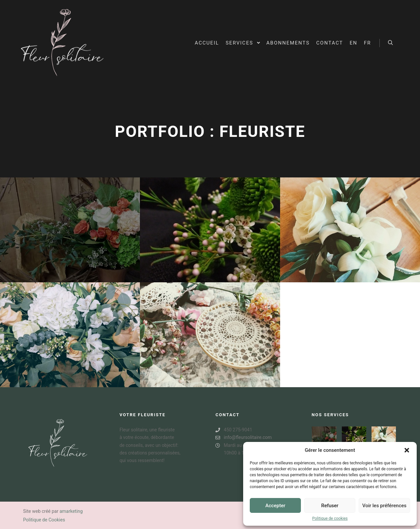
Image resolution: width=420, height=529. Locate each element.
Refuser (330, 506)
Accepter (275, 506)
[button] (407, 450)
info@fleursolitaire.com (243, 437)
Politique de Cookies (44, 520)
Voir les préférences (384, 506)
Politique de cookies (330, 518)
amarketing (71, 511)
